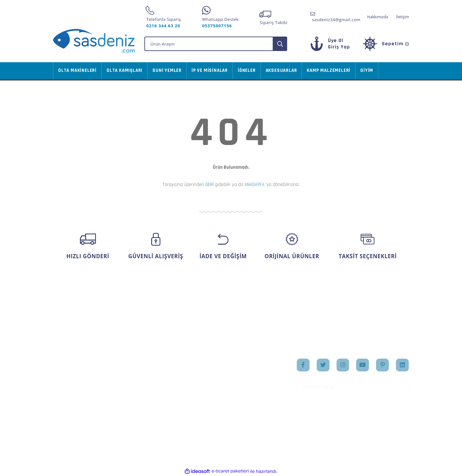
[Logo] (94, 41)
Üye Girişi (63, 374)
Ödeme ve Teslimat (134, 380)
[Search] (216, 44)
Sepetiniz (184, 394)
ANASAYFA (254, 185)
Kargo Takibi (66, 414)
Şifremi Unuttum (70, 384)
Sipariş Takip (188, 374)
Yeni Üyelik (64, 363)
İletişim (403, 17)
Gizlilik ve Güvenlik (133, 390)
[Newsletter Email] (353, 387)
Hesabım (184, 363)
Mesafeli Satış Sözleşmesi (128, 367)
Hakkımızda (378, 17)
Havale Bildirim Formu (76, 404)
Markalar (245, 384)
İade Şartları (127, 400)
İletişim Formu (68, 394)
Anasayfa (245, 363)
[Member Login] (339, 47)
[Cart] (386, 44)
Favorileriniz (188, 384)
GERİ (210, 185)
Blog (240, 394)
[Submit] (402, 387)
